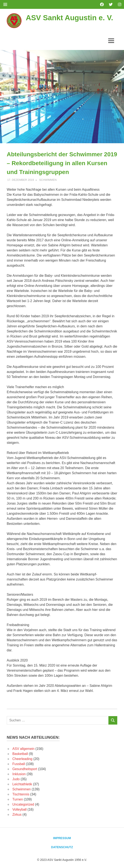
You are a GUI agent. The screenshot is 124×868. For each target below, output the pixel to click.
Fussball (19, 764)
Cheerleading (22, 759)
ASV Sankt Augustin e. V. (69, 18)
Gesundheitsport (25, 769)
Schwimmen (48, 180)
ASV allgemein (23, 749)
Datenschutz (62, 847)
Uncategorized (23, 804)
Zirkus (17, 815)
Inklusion (19, 774)
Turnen (18, 799)
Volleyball (20, 809)
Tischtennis (21, 794)
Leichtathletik (22, 784)
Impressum (62, 838)
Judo (16, 779)
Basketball (20, 754)
